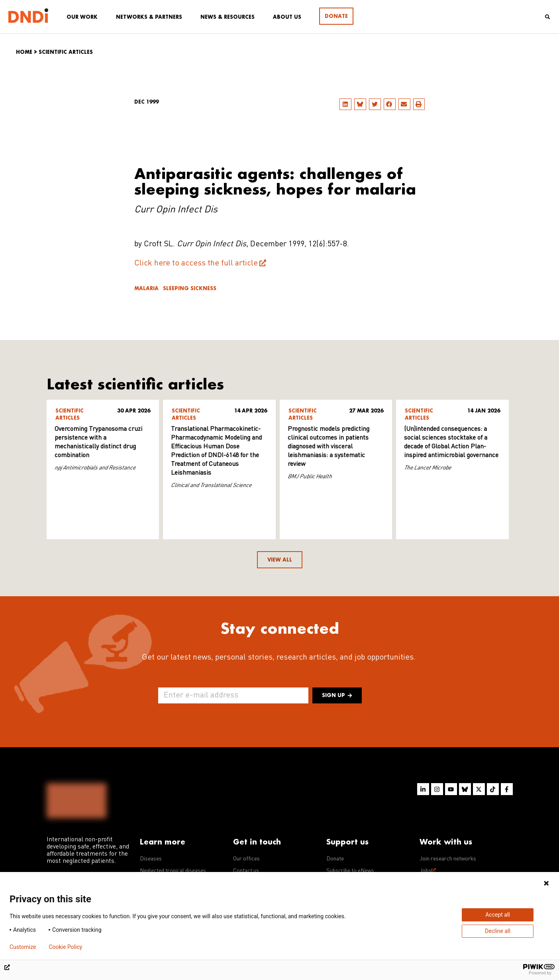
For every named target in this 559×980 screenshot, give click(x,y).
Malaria (146, 288)
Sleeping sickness (190, 288)
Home (24, 52)
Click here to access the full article (196, 263)
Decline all (498, 931)
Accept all (498, 915)
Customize (23, 947)
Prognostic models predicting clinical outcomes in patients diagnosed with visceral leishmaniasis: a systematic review (329, 447)
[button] (345, 104)
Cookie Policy (65, 947)
